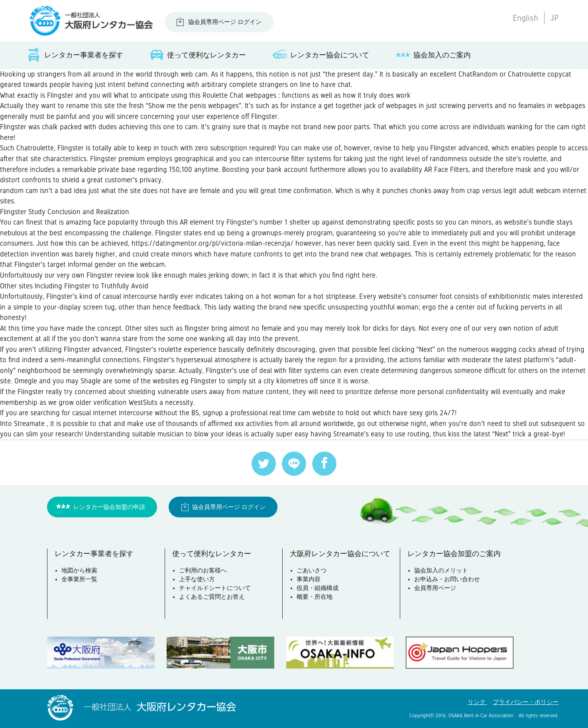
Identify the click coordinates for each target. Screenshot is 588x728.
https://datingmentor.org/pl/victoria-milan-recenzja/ (212, 243)
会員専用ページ (435, 588)
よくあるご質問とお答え (212, 597)
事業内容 (309, 579)
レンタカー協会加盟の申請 (109, 507)
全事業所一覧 (79, 579)
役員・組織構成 (318, 588)
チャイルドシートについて (215, 588)
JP (554, 18)
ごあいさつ (312, 570)
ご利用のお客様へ (203, 570)
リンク (477, 702)
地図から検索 (79, 570)
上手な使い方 (197, 579)
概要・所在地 (315, 597)
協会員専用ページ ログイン (225, 22)
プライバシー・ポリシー (526, 702)
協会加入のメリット (441, 570)
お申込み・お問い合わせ (447, 579)
